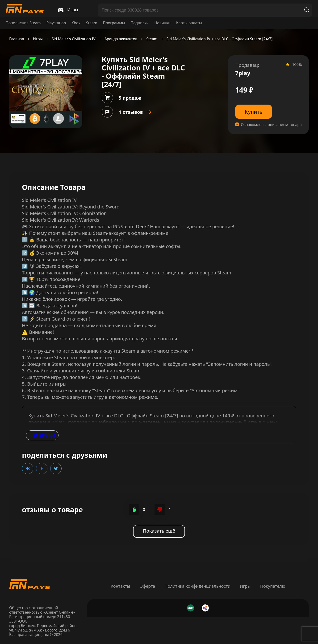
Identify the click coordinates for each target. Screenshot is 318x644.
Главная (17, 39)
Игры (38, 39)
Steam (92, 23)
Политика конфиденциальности (198, 586)
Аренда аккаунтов (121, 39)
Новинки (162, 23)
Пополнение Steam (23, 23)
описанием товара (285, 125)
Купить (254, 112)
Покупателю (273, 586)
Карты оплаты (189, 23)
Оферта (147, 586)
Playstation (56, 23)
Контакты (120, 586)
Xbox (76, 23)
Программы (114, 23)
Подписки (140, 23)
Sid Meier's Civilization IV (74, 39)
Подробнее (42, 435)
